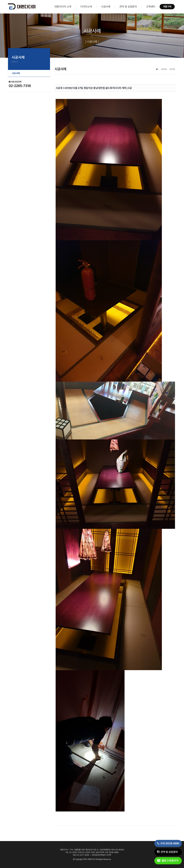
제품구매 (167, 7)
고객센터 (151, 7)
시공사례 (106, 7)
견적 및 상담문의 (128, 7)
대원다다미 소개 (63, 7)
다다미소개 (86, 7)
